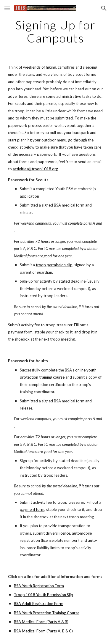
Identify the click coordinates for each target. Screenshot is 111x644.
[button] (7, 8)
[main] (56, 32)
